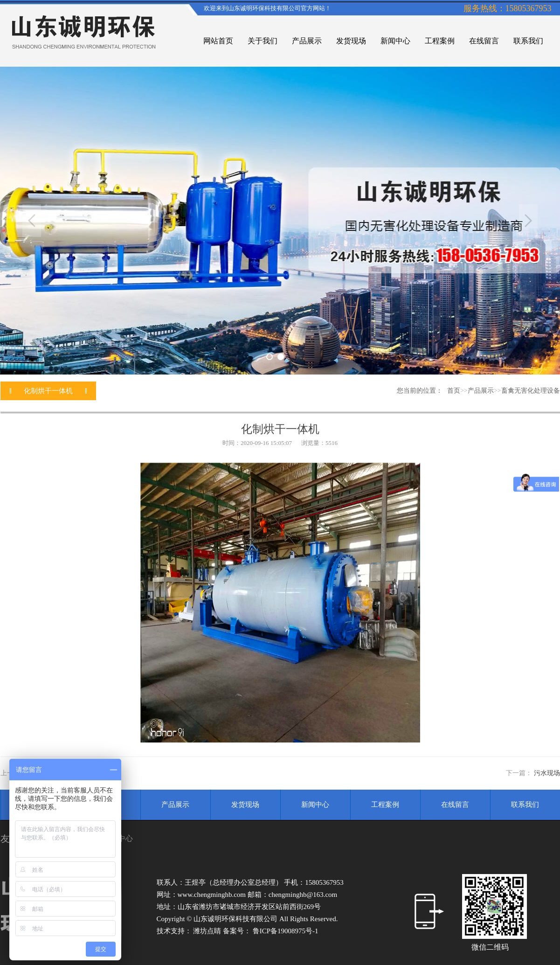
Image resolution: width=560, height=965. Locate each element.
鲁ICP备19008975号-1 (286, 931)
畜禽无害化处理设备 (531, 391)
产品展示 (481, 391)
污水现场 (547, 773)
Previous (32, 221)
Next (528, 221)
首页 (454, 391)
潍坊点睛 (208, 931)
